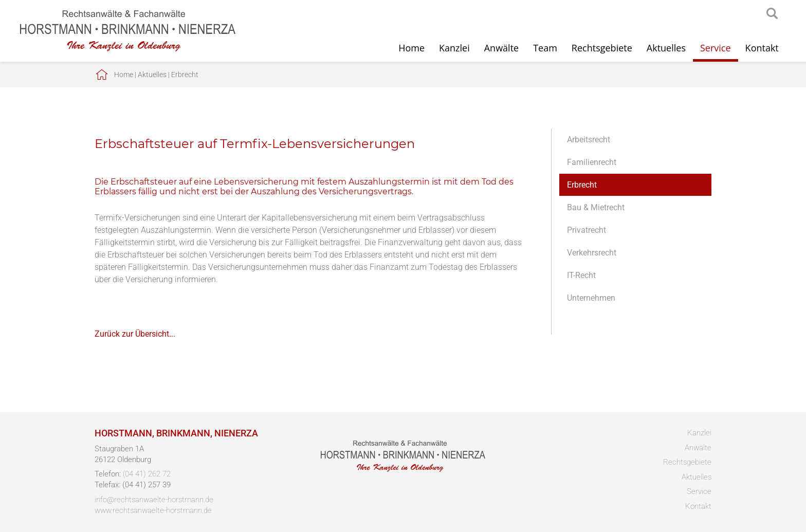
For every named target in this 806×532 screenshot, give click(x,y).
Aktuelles (666, 48)
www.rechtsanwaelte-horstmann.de (153, 510)
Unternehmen (591, 298)
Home (411, 48)
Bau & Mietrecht (596, 207)
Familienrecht (592, 162)
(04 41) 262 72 (147, 474)
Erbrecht (185, 75)
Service (716, 48)
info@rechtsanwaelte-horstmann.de (154, 500)
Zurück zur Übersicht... (135, 334)
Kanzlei (454, 48)
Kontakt (762, 48)
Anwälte (501, 48)
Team (545, 48)
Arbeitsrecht (589, 140)
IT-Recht (581, 275)
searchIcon (772, 14)
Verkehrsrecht (592, 253)
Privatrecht (587, 230)
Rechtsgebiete (602, 48)
